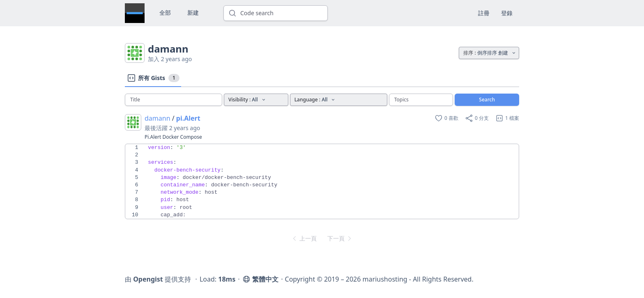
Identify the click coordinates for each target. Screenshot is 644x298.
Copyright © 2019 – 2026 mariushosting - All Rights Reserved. (379, 279)
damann (158, 118)
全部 (165, 13)
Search (487, 100)
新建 (193, 13)
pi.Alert (188, 118)
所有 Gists (153, 78)
